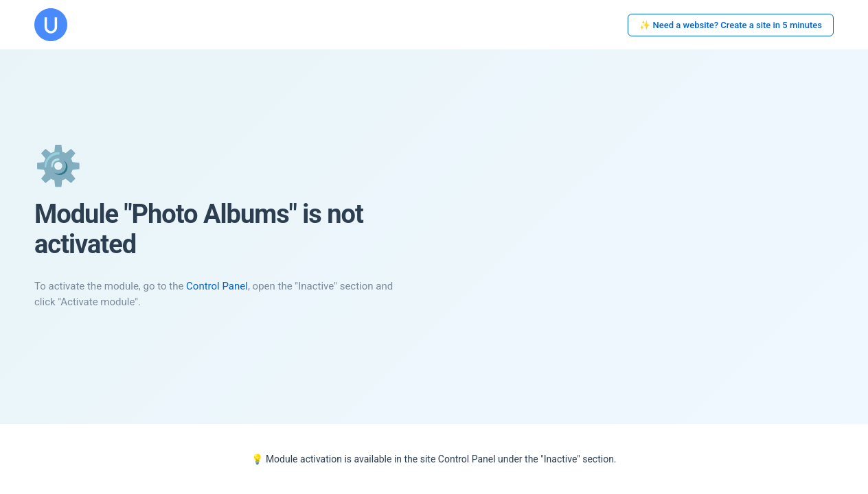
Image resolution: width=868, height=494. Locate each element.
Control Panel (217, 286)
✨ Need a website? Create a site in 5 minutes (731, 25)
